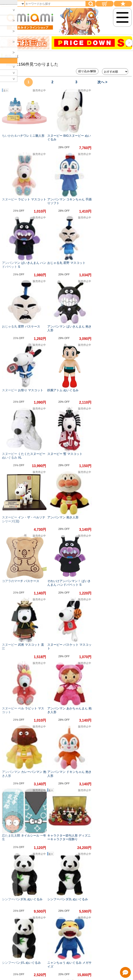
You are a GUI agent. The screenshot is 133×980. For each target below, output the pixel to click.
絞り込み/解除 (87, 71)
